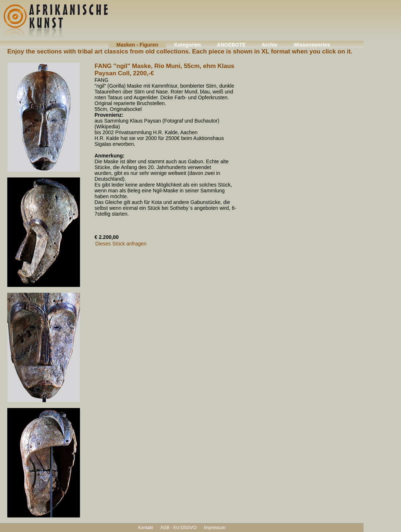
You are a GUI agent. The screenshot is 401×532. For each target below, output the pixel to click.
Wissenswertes (312, 45)
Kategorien (187, 45)
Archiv (270, 45)
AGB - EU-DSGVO (179, 528)
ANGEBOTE (231, 45)
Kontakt (146, 528)
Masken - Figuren (137, 45)
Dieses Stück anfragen (121, 244)
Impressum (215, 528)
